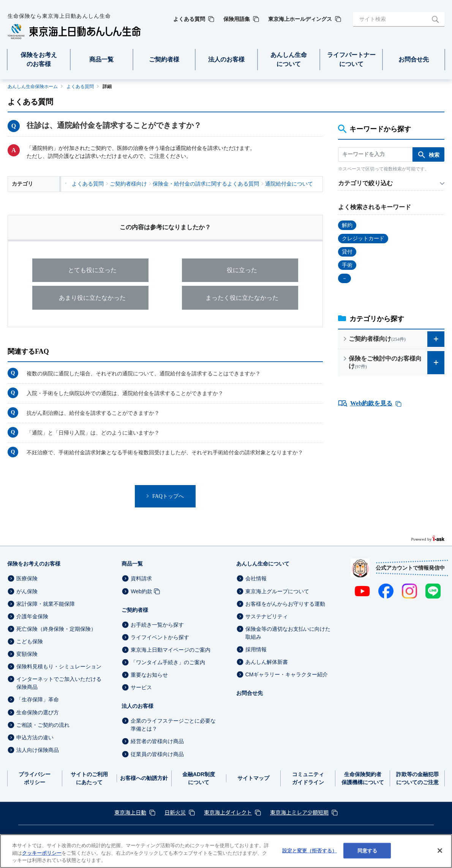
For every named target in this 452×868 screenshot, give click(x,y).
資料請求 (141, 579)
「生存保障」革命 (38, 700)
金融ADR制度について (199, 778)
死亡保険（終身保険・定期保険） (56, 629)
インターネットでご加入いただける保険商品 (59, 683)
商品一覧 (132, 564)
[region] (226, 851)
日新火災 (175, 812)
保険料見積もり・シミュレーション (59, 667)
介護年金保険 (32, 616)
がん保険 (27, 591)
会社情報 (256, 579)
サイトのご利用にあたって (89, 778)
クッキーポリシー (42, 853)
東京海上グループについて (277, 591)
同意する (367, 850)
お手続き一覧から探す (157, 625)
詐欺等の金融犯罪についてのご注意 (417, 778)
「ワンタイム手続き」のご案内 (168, 663)
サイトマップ (253, 778)
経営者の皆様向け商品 (157, 742)
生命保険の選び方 (38, 712)
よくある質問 (80, 87)
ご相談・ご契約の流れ (43, 725)
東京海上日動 (130, 812)
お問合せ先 (250, 693)
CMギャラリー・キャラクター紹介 (287, 675)
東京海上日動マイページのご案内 (171, 650)
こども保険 (30, 642)
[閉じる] (440, 851)
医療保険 (27, 579)
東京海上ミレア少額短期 (299, 812)
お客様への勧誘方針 (144, 778)
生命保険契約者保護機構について (363, 778)
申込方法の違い (35, 737)
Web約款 (141, 591)
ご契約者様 (135, 610)
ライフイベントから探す (160, 637)
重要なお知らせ (149, 675)
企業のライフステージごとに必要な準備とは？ (173, 725)
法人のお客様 (137, 706)
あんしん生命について (263, 564)
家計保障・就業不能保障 (46, 604)
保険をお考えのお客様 (34, 564)
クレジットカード (363, 239)
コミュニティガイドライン (308, 778)
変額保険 (27, 654)
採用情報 (256, 650)
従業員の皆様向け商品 (157, 754)
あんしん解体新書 (267, 662)
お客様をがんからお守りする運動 (285, 604)
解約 (347, 225)
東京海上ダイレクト (228, 812)
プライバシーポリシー (35, 778)
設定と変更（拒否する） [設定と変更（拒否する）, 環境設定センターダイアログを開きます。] (310, 850)
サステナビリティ (267, 616)
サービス (141, 688)
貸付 (347, 252)
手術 (347, 265)
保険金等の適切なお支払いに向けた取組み (288, 633)
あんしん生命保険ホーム (33, 87)
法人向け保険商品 (38, 750)
